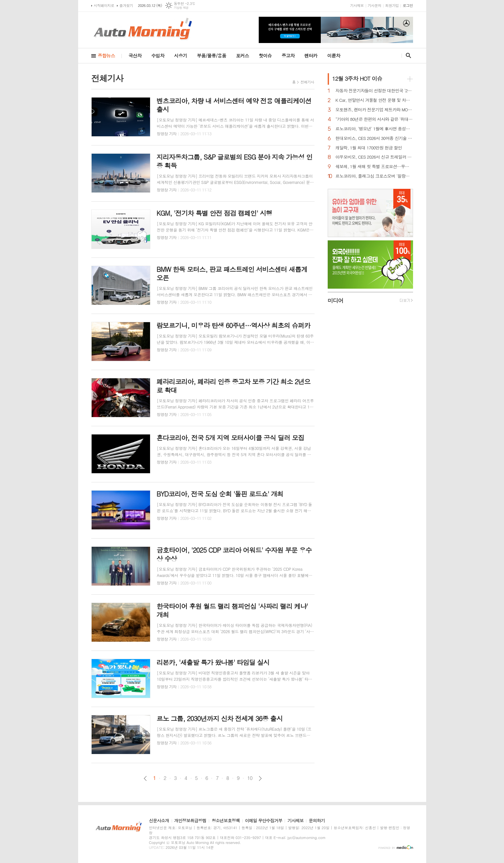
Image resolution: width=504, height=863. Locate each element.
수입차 (158, 55)
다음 (260, 778)
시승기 (180, 55)
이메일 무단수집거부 (264, 821)
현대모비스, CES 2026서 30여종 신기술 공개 (374, 138)
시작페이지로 (104, 5)
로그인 (408, 5)
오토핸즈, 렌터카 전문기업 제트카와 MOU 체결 (374, 110)
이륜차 (334, 55)
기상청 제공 (181, 8)
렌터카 (311, 55)
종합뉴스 (107, 55)
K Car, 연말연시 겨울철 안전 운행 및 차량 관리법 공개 (374, 100)
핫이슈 (265, 55)
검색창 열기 (407, 55)
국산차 (135, 55)
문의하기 (317, 821)
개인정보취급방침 (190, 821)
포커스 (242, 55)
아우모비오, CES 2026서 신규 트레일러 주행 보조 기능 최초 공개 (374, 157)
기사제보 (357, 5)
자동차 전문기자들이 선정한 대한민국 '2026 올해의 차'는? (374, 91)
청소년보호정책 (226, 821)
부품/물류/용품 (212, 55)
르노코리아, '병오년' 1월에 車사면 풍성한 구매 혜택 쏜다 (374, 129)
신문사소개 (159, 821)
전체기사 (307, 82)
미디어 (336, 300)
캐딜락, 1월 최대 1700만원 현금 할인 (369, 148)
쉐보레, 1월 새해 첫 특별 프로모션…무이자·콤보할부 (374, 167)
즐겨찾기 (126, 5)
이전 (145, 778)
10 (250, 778)
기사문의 (374, 5)
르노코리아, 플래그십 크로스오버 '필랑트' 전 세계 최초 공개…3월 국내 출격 (374, 176)
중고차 (288, 55)
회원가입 (392, 5)
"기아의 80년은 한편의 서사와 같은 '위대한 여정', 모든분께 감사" (374, 119)
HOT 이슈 (357, 78)
